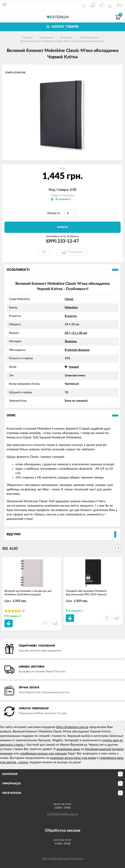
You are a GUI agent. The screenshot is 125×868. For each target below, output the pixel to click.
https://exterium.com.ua (72, 727)
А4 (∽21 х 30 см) (76, 333)
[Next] (118, 548)
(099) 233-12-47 (63, 241)
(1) (23, 611)
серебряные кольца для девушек (43, 754)
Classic (69, 299)
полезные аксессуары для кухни (73, 758)
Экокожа (71, 341)
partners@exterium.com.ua (63, 814)
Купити (62, 227)
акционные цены (68, 749)
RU (120, 6)
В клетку (71, 316)
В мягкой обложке (77, 350)
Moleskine (71, 308)
